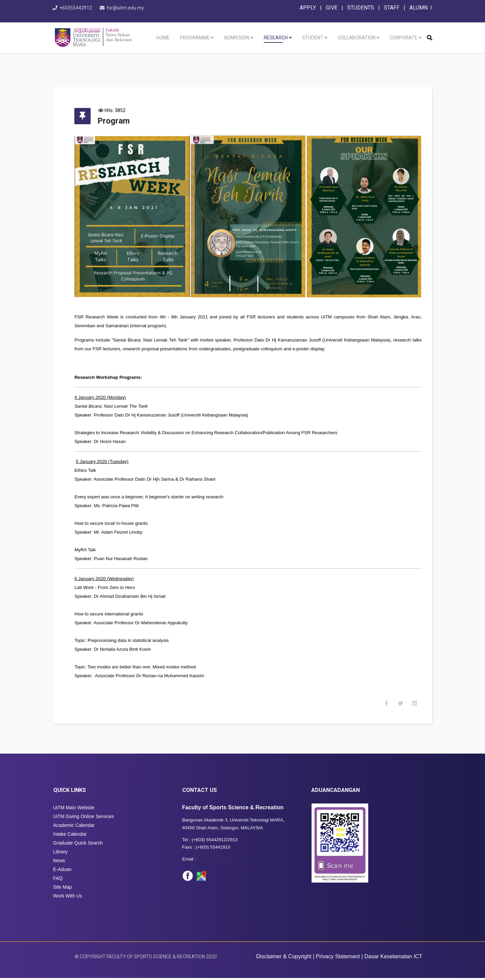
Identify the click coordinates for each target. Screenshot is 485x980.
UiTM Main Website (74, 810)
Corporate (404, 38)
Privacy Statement (338, 958)
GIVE (332, 8)
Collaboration (357, 38)
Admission (237, 38)
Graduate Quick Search (78, 845)
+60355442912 (79, 8)
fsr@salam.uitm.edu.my (221, 861)
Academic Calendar (74, 828)
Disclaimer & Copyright (284, 958)
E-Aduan (62, 872)
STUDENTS (361, 8)
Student (313, 38)
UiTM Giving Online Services (84, 819)
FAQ (58, 881)
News (59, 863)
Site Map (63, 889)
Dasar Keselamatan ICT (393, 958)
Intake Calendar (70, 836)
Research (276, 38)
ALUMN (418, 8)
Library (61, 854)
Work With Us (68, 898)
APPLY (308, 8)
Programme (195, 38)
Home (163, 38)
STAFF (392, 8)
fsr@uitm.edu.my (132, 8)
